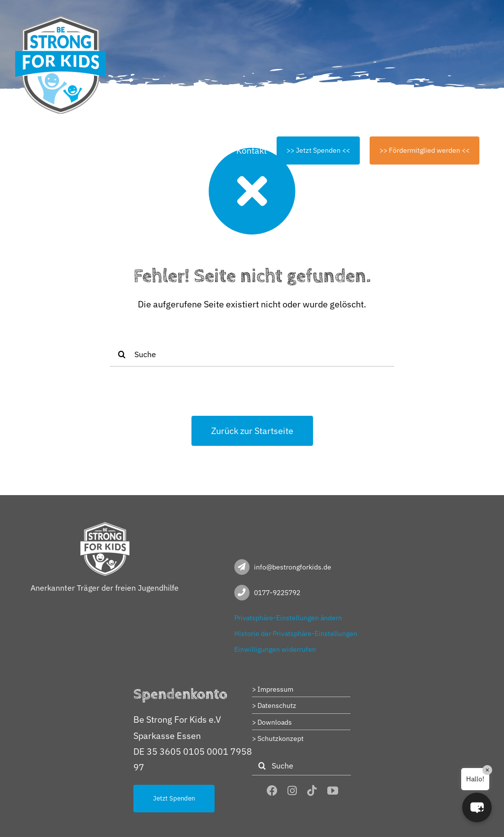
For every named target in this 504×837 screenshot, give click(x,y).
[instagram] (292, 791)
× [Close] (487, 770)
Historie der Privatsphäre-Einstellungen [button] (296, 634)
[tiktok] (312, 791)
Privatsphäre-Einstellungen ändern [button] (288, 618)
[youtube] (333, 791)
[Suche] (252, 354)
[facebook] (272, 791)
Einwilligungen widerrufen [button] (275, 649)
